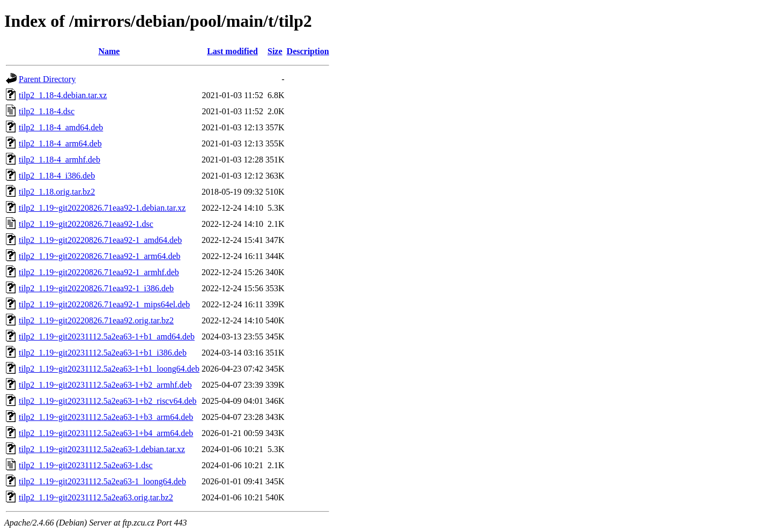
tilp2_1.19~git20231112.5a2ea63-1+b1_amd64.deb (107, 337)
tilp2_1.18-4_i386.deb (57, 176)
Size (275, 51)
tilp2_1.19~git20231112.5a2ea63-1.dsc (86, 465)
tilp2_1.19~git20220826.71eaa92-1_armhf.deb (99, 272)
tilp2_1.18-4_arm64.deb (60, 143)
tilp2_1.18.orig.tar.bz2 (57, 192)
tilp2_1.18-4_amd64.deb (61, 127)
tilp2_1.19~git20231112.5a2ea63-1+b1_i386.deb (103, 353)
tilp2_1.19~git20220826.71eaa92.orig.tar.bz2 (96, 320)
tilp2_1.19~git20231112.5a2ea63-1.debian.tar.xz (102, 449)
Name (109, 51)
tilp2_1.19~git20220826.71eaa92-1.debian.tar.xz (102, 208)
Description (308, 51)
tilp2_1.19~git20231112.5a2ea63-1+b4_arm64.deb (106, 433)
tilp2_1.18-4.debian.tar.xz (63, 95)
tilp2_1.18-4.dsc (47, 111)
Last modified (232, 51)
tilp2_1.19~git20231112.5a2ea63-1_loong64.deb (102, 481)
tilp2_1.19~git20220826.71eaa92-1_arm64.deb (100, 256)
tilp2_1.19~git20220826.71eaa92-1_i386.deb (96, 288)
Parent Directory (47, 79)
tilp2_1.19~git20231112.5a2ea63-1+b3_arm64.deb (106, 417)
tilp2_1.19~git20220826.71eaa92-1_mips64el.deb (104, 304)
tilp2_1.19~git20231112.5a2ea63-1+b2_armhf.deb (105, 385)
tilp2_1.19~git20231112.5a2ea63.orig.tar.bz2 (96, 497)
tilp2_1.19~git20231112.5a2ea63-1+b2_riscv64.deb (108, 401)
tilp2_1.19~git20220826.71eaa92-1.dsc (86, 224)
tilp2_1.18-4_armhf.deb (60, 160)
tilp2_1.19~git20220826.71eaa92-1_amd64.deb (100, 240)
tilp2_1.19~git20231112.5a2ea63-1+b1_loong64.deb (109, 369)
